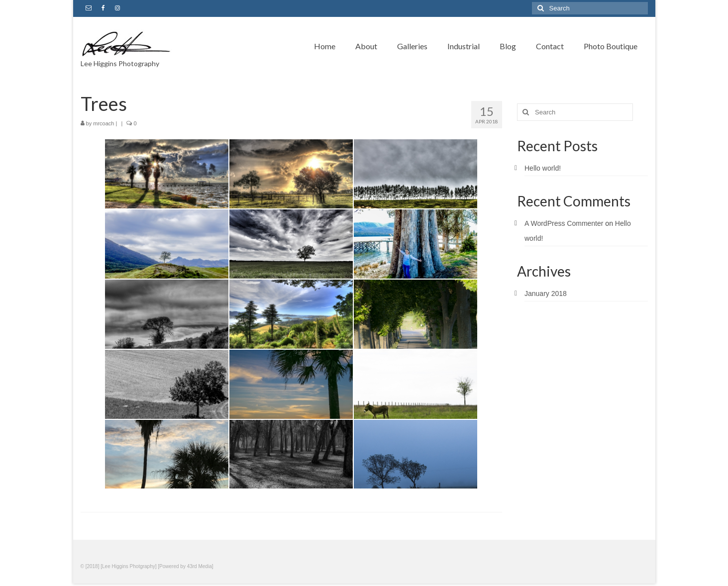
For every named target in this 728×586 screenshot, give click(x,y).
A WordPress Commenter (564, 223)
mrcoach (104, 123)
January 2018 (546, 293)
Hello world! (543, 168)
